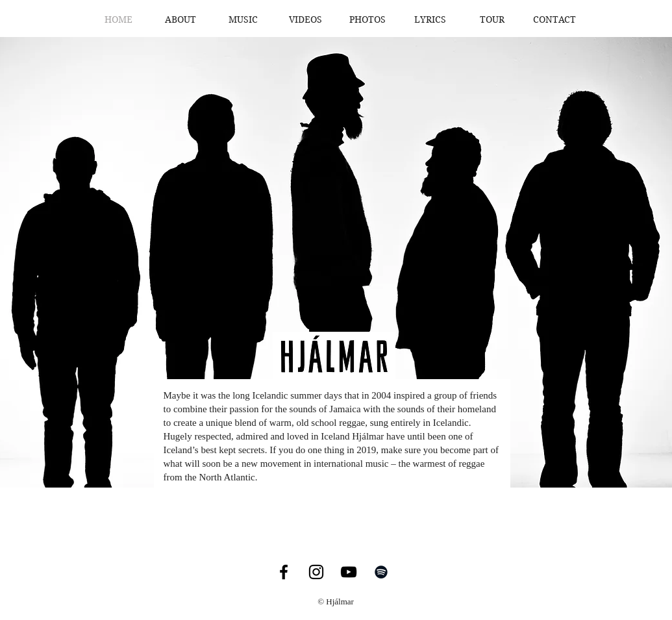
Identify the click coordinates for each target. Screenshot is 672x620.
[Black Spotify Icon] (381, 572)
